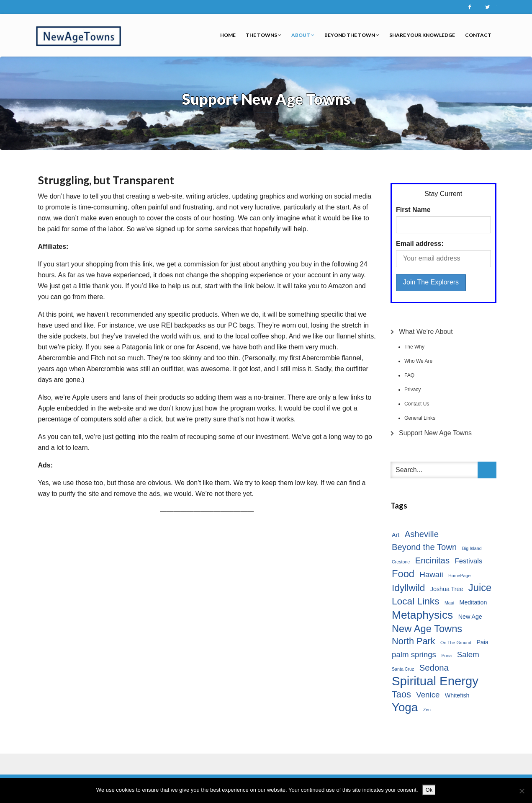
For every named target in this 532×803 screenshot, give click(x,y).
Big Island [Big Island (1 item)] (472, 548)
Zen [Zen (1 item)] (427, 710)
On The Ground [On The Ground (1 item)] (456, 643)
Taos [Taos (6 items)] (401, 694)
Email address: (420, 244)
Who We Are (418, 361)
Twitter (488, 7)
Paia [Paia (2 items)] (482, 642)
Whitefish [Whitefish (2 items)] (457, 695)
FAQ (409, 375)
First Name (413, 210)
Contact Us (417, 404)
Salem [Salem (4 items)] (468, 655)
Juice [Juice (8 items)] (480, 588)
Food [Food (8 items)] (403, 574)
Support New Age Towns (435, 433)
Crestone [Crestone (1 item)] (401, 562)
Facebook (470, 7)
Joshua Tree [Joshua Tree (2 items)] (447, 589)
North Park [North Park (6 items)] (414, 641)
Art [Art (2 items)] (396, 535)
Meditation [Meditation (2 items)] (473, 602)
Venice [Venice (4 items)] (428, 695)
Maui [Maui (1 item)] (449, 603)
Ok (429, 790)
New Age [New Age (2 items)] (470, 617)
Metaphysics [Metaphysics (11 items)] (422, 615)
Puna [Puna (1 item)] (446, 656)
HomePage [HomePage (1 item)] (459, 576)
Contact (478, 35)
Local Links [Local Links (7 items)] (416, 601)
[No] (522, 791)
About (303, 35)
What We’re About (426, 332)
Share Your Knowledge (422, 35)
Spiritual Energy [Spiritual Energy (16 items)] (435, 681)
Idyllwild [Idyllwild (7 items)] (408, 588)
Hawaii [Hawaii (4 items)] (431, 574)
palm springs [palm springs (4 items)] (414, 655)
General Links (420, 418)
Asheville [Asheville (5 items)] (422, 534)
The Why (414, 347)
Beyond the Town (352, 35)
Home (228, 35)
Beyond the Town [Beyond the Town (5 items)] (424, 547)
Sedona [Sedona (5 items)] (434, 668)
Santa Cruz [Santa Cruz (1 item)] (403, 669)
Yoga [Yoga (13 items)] (405, 707)
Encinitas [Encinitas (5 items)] (432, 560)
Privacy (412, 390)
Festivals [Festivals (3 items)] (469, 561)
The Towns (263, 35)
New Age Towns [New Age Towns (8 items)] (427, 629)
